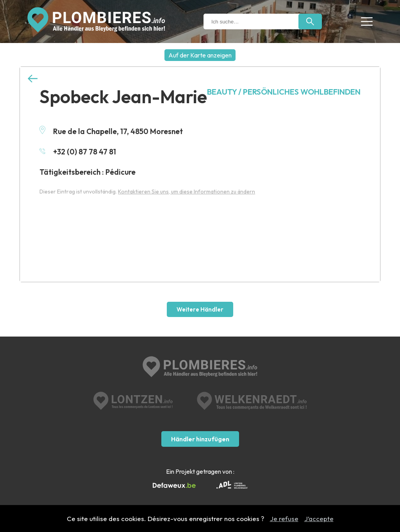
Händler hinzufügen (200, 439)
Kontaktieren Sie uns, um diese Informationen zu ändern (187, 192)
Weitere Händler (200, 309)
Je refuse (284, 519)
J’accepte (319, 519)
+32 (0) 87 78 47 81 (78, 152)
